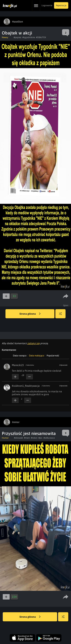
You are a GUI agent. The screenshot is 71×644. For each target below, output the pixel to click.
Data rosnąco (20, 356)
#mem (27, 438)
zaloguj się (33, 343)
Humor (5, 438)
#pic (40, 438)
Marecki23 (18, 365)
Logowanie (47, 5)
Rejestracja (61, 5)
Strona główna (30, 314)
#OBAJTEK (41, 37)
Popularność (53, 356)
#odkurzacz (49, 438)
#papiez (17, 37)
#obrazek (18, 438)
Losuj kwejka (62, 315)
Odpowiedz (63, 365)
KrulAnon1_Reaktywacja (26, 386)
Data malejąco (37, 356)
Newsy (5, 37)
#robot (34, 438)
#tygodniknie (29, 37)
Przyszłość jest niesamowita (29, 433)
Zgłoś (66, 305)
